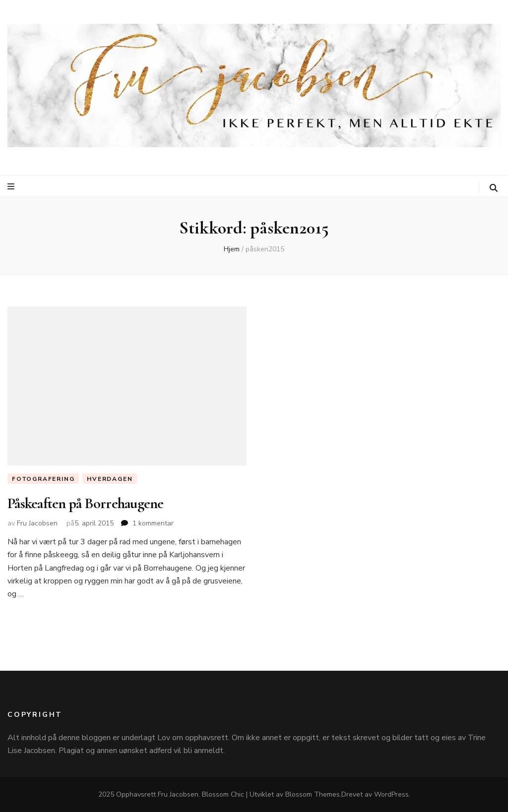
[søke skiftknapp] (494, 188)
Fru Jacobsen (37, 523)
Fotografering (43, 479)
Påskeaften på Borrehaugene (86, 503)
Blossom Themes (313, 794)
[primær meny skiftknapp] (12, 187)
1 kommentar (153, 523)
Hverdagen (110, 479)
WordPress (391, 794)
